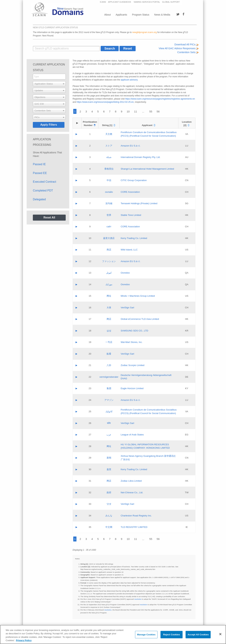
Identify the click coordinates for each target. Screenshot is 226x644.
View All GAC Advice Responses (179, 48)
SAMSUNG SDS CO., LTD (135, 331)
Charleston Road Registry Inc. (136, 516)
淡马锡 (109, 203)
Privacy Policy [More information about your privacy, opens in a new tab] (24, 640)
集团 (109, 388)
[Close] (220, 634)
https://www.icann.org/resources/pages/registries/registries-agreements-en (160, 99)
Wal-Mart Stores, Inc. (132, 342)
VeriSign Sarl (127, 308)
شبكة (109, 157)
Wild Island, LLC (129, 250)
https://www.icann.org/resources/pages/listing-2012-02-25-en (105, 102)
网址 (109, 296)
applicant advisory (129, 80)
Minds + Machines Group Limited (138, 296)
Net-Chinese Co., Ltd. (132, 492)
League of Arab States (132, 435)
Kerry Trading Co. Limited (134, 238)
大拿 (109, 308)
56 (158, 111)
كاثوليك (109, 411)
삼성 (109, 331)
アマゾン (109, 400)
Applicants (121, 15)
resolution (138, 599)
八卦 (109, 365)
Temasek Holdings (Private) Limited (139, 203)
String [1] (107, 125)
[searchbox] (49, 77)
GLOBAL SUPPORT (171, 2)
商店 (109, 250)
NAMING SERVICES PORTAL (147, 2)
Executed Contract (44, 182)
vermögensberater (109, 377)
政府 (109, 492)
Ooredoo (125, 273)
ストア (109, 146)
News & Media (162, 15)
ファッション (109, 261)
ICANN (103, 2)
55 (151, 111)
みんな (109, 516)
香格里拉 (109, 169)
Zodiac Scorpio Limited (133, 365)
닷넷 (109, 504)
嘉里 (109, 469)
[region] (113, 634)
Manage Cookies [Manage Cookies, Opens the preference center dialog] (146, 635)
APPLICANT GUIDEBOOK (120, 2)
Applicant (147, 125)
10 (128, 111)
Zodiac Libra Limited (131, 481)
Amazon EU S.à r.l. (131, 146)
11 (136, 111)
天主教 (109, 134)
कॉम (109, 423)
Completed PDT (43, 191)
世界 (109, 215)
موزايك (109, 284)
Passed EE (40, 173)
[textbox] (49, 84)
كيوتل (109, 273)
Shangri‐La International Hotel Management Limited (147, 169)
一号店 (109, 342)
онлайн (109, 192)
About (107, 15)
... (143, 111)
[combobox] (49, 77)
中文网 (109, 527)
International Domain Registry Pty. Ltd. (141, 157)
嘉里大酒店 (109, 238)
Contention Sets (188, 52)
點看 (109, 354)
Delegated (39, 199)
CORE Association (130, 192)
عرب (109, 435)
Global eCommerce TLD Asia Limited (140, 319)
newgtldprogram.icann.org (145, 32)
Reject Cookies (172, 635)
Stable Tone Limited (131, 215)
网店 (109, 319)
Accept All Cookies (198, 635)
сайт (109, 227)
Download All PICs (186, 44)
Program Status (141, 15)
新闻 (109, 458)
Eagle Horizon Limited (132, 388)
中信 (109, 180)
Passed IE (39, 164)
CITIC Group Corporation (134, 180)
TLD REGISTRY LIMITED (134, 527)
